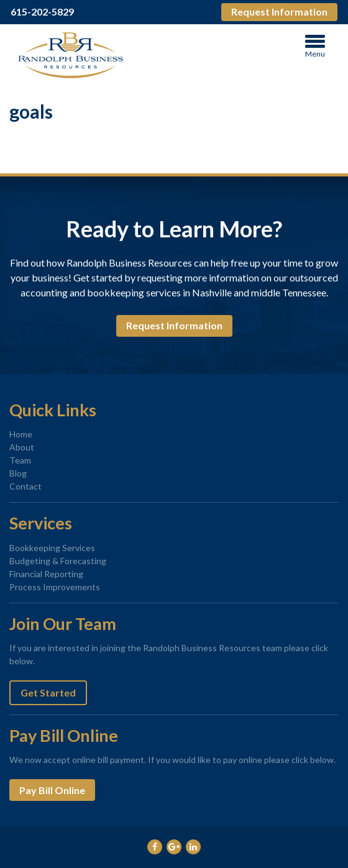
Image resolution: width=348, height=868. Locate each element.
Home (21, 434)
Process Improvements (55, 587)
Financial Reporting (46, 574)
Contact (25, 486)
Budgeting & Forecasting (58, 561)
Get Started (48, 692)
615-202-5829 (42, 12)
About (22, 447)
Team (20, 460)
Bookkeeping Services (52, 548)
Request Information (279, 11)
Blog (18, 473)
